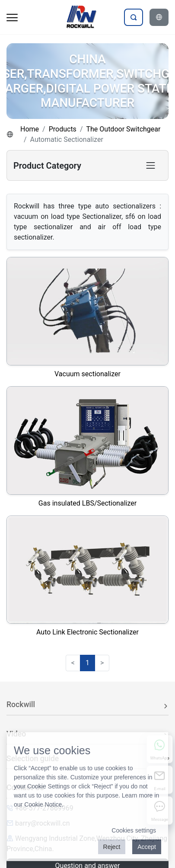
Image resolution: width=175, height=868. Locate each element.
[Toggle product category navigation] (151, 165)
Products (63, 129)
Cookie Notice (43, 804)
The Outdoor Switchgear (123, 129)
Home (30, 129)
